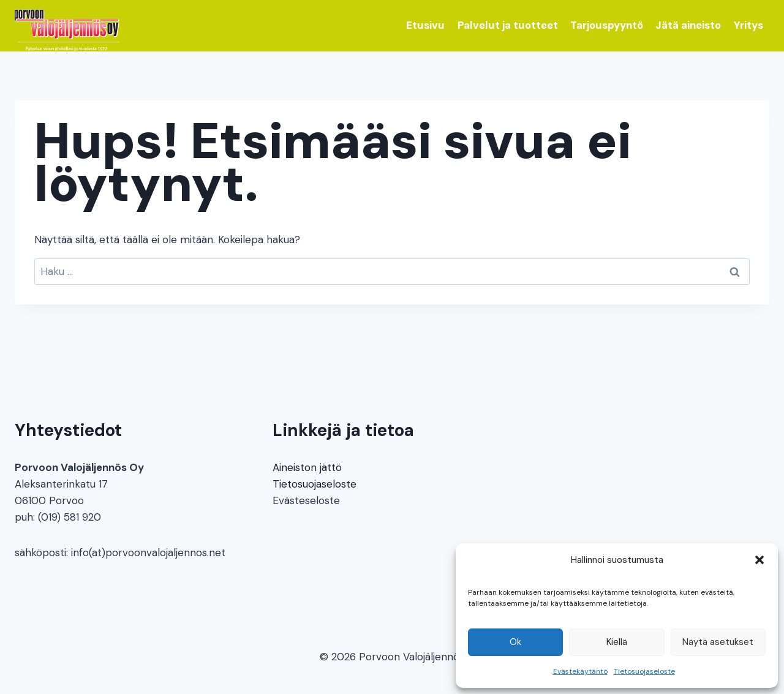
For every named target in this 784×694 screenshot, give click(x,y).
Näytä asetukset (718, 642)
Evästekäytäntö (580, 671)
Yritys (748, 25)
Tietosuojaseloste (644, 671)
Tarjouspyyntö (607, 25)
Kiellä (617, 642)
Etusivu (425, 25)
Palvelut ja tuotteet (508, 25)
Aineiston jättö (307, 467)
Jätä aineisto (688, 25)
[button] (759, 560)
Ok (515, 642)
